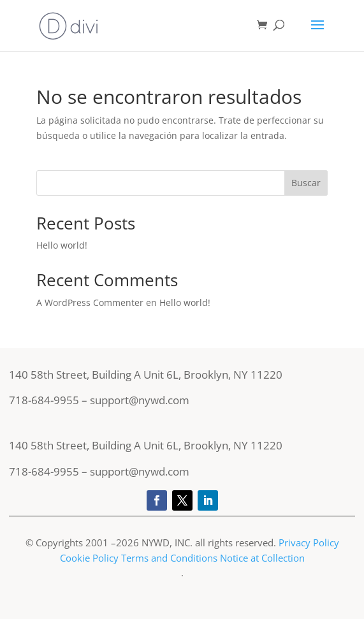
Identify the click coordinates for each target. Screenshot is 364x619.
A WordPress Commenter (90, 302)
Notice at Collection (262, 558)
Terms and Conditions (169, 558)
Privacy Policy (309, 543)
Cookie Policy (89, 558)
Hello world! (62, 245)
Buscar (306, 183)
